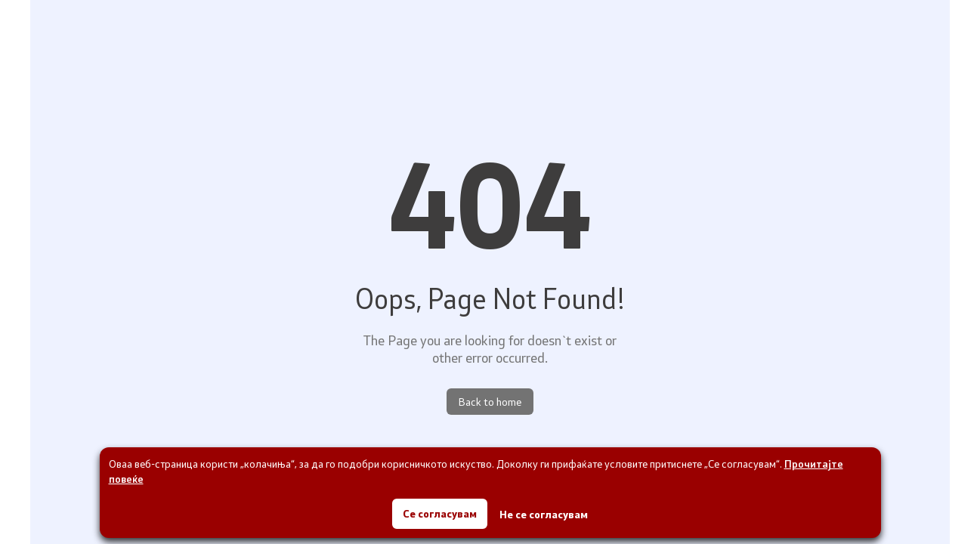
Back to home (490, 402)
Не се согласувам (544, 514)
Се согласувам (440, 513)
